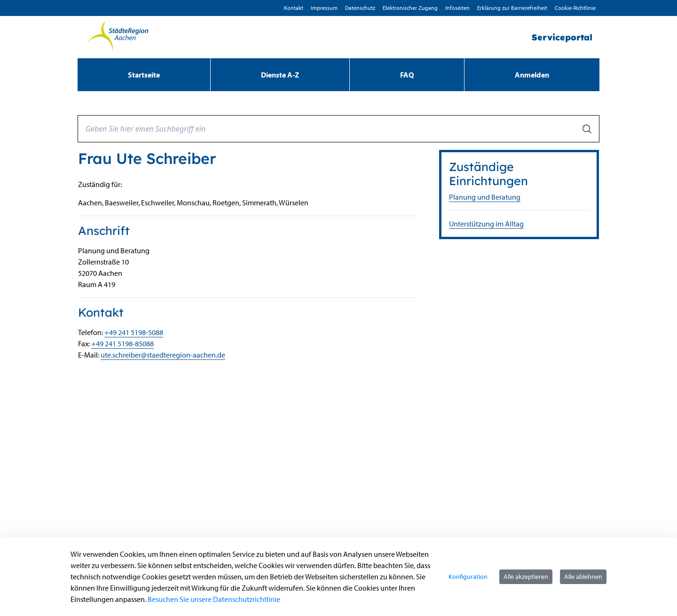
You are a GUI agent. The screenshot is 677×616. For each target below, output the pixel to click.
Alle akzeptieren (526, 577)
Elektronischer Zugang (410, 8)
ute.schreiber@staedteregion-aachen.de (163, 355)
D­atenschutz (360, 8)
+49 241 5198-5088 (134, 332)
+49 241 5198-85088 (122, 343)
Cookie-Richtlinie (575, 8)
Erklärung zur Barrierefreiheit (512, 8)
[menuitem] (144, 75)
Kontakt (294, 8)
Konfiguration (468, 577)
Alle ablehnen (583, 577)
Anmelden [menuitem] (532, 75)
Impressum (324, 8)
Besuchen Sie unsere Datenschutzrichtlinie (214, 599)
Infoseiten (457, 8)
